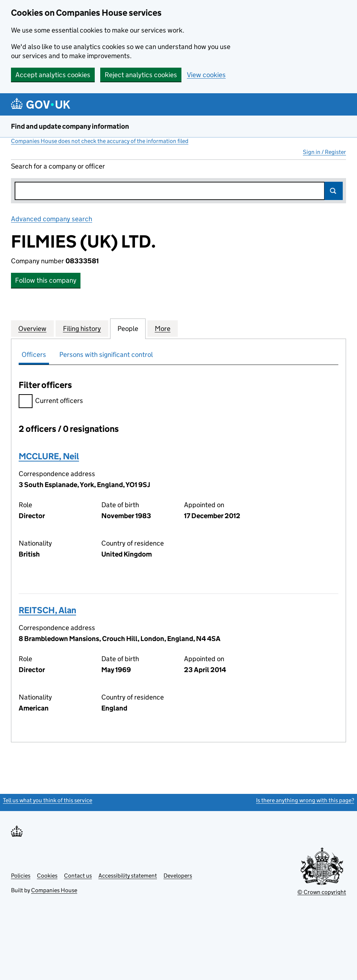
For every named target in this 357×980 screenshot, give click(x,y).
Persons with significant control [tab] (106, 355)
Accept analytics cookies (53, 75)
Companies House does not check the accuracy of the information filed (100, 141)
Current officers (51, 402)
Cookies (47, 876)
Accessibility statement (128, 876)
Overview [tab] (32, 328)
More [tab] (163, 328)
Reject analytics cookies (141, 75)
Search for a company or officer (58, 166)
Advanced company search (52, 219)
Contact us (78, 876)
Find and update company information (70, 126)
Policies (21, 876)
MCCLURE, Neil (49, 456)
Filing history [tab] (82, 328)
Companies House (54, 890)
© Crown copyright (322, 892)
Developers (178, 876)
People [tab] (128, 328)
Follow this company (46, 280)
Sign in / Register (324, 152)
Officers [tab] (34, 355)
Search (334, 191)
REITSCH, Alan (47, 610)
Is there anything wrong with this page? (305, 800)
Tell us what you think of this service (48, 800)
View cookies (206, 75)
